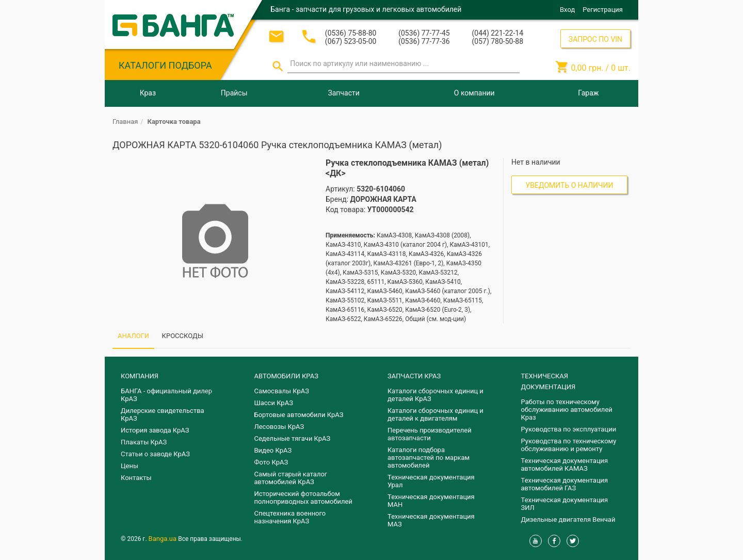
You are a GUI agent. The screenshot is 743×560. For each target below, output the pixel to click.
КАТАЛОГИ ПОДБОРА (165, 65)
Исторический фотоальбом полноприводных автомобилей (303, 498)
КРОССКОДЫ (183, 336)
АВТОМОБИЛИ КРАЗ (286, 376)
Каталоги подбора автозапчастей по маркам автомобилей (429, 458)
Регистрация (603, 10)
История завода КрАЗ (155, 430)
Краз (148, 93)
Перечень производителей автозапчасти (430, 434)
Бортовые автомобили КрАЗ (299, 415)
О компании (474, 93)
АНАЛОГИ (133, 336)
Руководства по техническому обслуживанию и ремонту (569, 445)
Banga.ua (164, 539)
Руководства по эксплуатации (569, 429)
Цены (130, 466)
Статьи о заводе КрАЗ (155, 454)
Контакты (136, 478)
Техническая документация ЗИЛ (565, 504)
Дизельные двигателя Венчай (568, 519)
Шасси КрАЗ (274, 403)
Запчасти (343, 93)
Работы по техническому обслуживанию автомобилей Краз (567, 410)
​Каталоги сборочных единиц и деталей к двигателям (435, 414)
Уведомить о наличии (570, 185)
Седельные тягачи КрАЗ (293, 438)
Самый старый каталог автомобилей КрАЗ (291, 478)
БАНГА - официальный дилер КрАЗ (166, 395)
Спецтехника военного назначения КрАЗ (290, 517)
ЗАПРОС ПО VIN (595, 39)
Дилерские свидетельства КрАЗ (163, 414)
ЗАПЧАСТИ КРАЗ (414, 376)
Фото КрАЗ (271, 462)
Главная (125, 122)
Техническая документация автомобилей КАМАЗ (565, 465)
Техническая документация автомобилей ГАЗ (565, 484)
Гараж (588, 93)
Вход (567, 10)
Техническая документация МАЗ (431, 520)
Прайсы (234, 93)
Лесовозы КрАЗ (279, 427)
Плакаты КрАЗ (144, 442)
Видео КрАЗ (273, 450)
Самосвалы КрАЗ (282, 391)
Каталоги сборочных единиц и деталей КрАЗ (435, 395)
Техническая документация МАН (431, 501)
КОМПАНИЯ (140, 376)
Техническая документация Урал (431, 481)
